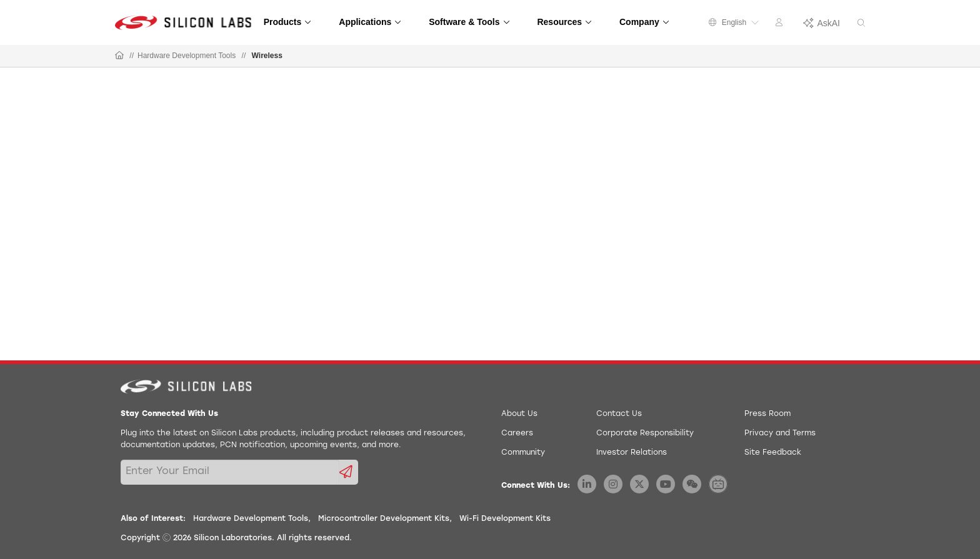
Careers (517, 433)
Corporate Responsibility (645, 433)
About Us (519, 414)
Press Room (767, 414)
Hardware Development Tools (187, 56)
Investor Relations (632, 453)
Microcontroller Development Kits (384, 519)
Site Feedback (773, 453)
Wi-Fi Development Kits (505, 519)
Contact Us (619, 414)
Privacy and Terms (780, 433)
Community (523, 453)
